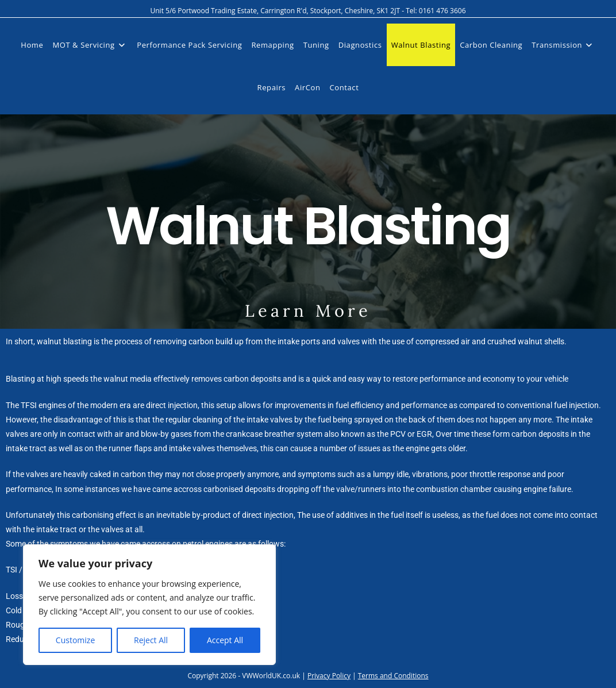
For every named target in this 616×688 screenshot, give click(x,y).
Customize (75, 640)
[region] (149, 605)
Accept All (225, 640)
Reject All (151, 640)
